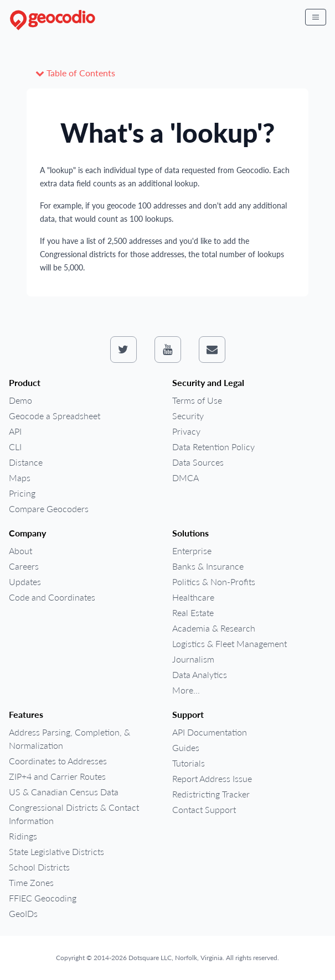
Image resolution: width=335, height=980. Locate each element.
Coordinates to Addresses (58, 761)
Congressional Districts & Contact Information (74, 814)
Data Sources (198, 462)
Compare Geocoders (49, 509)
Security (188, 416)
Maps (20, 478)
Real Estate (193, 612)
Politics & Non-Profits (214, 582)
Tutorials (189, 763)
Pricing (22, 493)
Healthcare (193, 597)
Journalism (193, 659)
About (20, 551)
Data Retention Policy (213, 447)
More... (186, 690)
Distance (26, 462)
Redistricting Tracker (211, 794)
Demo (20, 400)
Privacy (186, 431)
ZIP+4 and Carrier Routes (57, 776)
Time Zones (31, 882)
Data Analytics (200, 674)
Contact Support (204, 809)
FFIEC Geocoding (43, 898)
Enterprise (192, 551)
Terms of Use (197, 400)
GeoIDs (23, 913)
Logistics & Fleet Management (230, 643)
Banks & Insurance (208, 566)
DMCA (185, 478)
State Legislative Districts (56, 851)
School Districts (39, 867)
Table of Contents (75, 73)
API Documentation (210, 732)
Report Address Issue (212, 778)
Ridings (23, 836)
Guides (186, 747)
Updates (25, 582)
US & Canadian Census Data (64, 792)
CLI (15, 447)
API (15, 431)
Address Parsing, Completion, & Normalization (69, 739)
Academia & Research (214, 628)
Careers (24, 566)
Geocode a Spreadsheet (55, 416)
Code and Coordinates (52, 597)
